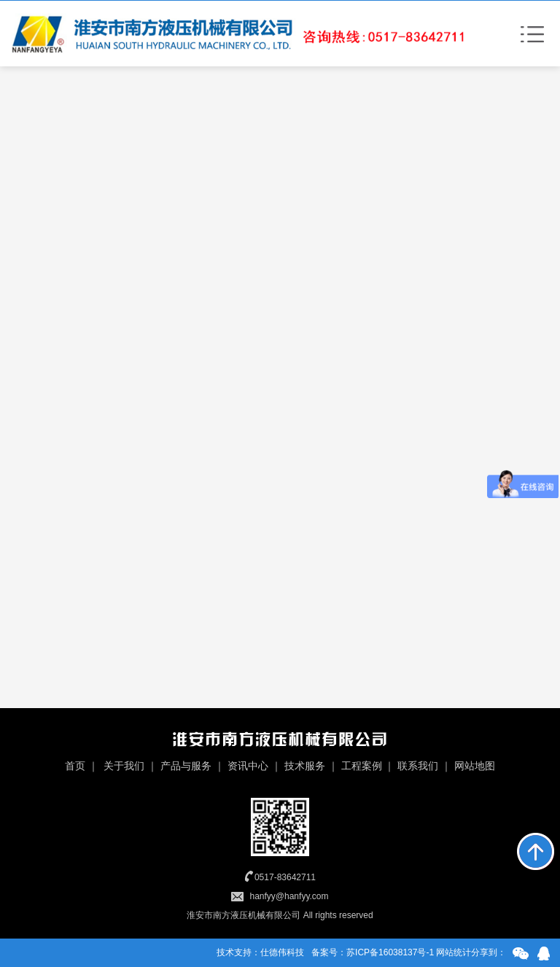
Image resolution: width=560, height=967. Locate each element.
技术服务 (305, 766)
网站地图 (475, 766)
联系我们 (418, 766)
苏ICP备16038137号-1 (390, 952)
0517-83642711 (285, 877)
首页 (75, 766)
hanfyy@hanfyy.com (289, 896)
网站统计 (454, 952)
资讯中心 (248, 766)
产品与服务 (186, 766)
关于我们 (124, 766)
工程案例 (362, 766)
